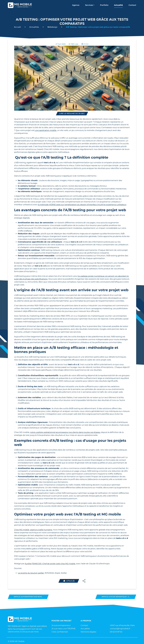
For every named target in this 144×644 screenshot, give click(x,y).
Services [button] (89, 5)
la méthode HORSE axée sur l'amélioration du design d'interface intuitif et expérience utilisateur (82, 205)
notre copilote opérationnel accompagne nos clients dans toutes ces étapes (65, 432)
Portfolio (104, 5)
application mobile (48, 130)
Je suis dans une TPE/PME (64, 629)
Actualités (34, 27)
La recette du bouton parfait (31, 573)
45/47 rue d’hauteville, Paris (122, 625)
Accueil (17, 27)
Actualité (118, 5)
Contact (132, 5)
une (37, 130)
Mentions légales (88, 632)
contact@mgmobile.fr (120, 629)
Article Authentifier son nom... (28, 597)
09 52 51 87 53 (116, 632)
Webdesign (52, 27)
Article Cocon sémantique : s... (116, 597)
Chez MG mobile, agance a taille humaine (33, 530)
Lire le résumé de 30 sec (72, 114)
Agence (76, 5)
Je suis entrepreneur (61, 625)
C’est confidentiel (60, 632)
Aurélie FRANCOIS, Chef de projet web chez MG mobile (50, 564)
